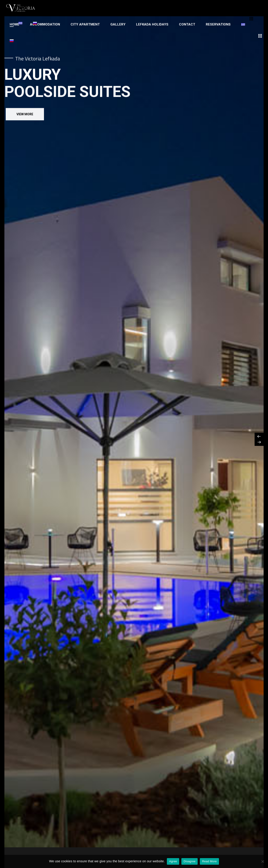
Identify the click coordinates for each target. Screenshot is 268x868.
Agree (173, 861)
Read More (209, 861)
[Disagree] (263, 861)
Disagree (190, 861)
